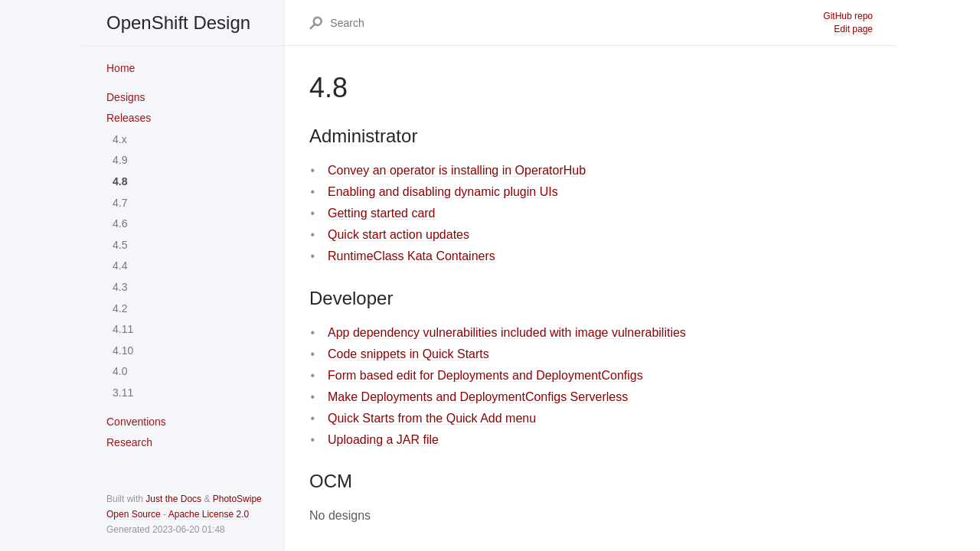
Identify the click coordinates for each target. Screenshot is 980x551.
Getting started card (382, 213)
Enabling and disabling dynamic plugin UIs (443, 192)
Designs (126, 97)
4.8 (120, 181)
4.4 (120, 266)
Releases (129, 118)
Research (129, 442)
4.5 (120, 245)
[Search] (576, 23)
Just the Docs (173, 499)
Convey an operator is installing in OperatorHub (457, 170)
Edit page (853, 29)
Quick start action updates (399, 235)
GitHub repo (848, 16)
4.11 (123, 329)
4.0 (120, 371)
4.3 (120, 287)
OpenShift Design (178, 23)
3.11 (123, 393)
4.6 (120, 223)
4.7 (120, 203)
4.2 (120, 308)
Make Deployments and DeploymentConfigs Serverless (478, 397)
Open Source (134, 514)
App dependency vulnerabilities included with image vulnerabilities (507, 333)
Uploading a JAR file (383, 440)
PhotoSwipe (237, 499)
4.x (120, 139)
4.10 (123, 350)
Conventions (136, 422)
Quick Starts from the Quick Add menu (432, 418)
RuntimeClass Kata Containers (412, 256)
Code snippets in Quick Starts (408, 354)
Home (121, 68)
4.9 (120, 160)
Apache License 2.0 (209, 514)
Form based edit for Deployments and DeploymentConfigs (485, 375)
